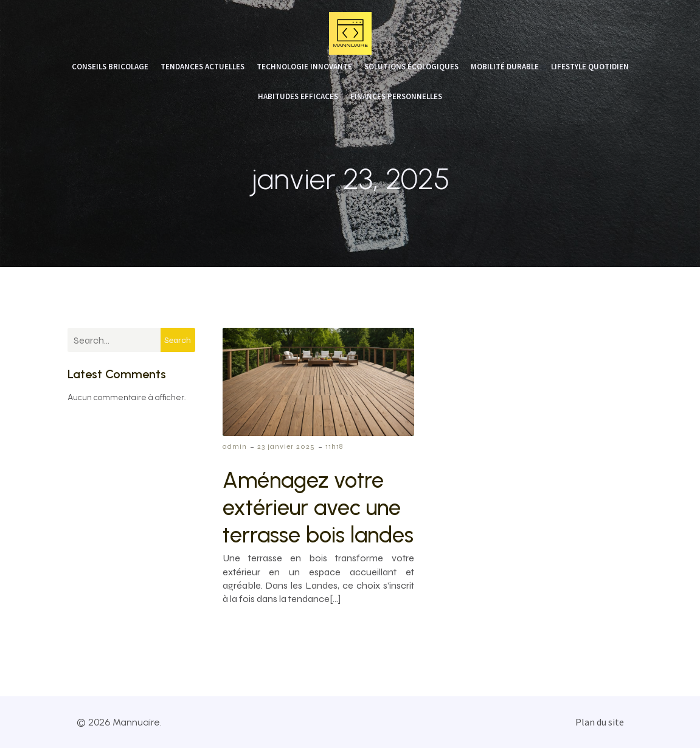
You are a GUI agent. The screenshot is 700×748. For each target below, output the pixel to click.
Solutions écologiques (411, 67)
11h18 (334, 446)
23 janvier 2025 (286, 446)
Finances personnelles (396, 97)
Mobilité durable (505, 67)
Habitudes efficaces (298, 97)
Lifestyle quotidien (590, 67)
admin (235, 446)
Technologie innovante (304, 67)
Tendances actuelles (203, 67)
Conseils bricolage (110, 67)
